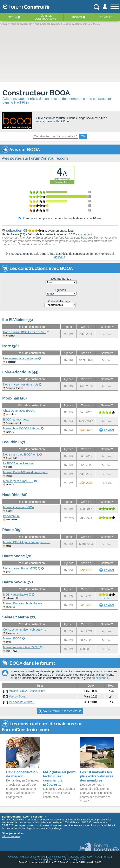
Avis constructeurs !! (21, 702)
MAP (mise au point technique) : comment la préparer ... (59, 778)
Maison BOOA (12, 638)
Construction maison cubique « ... (25, 630)
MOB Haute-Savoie (16, 595)
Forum (12, 17)
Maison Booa (17, 696)
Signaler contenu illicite (33, 857)
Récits (45, 17)
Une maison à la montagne (20, 358)
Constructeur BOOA (36, 93)
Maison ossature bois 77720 (22, 647)
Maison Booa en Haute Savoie (23, 603)
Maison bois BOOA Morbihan (22, 428)
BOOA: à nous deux (16, 419)
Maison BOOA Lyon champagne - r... (27, 542)
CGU (98, 857)
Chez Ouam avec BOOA (19, 411)
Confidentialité (68, 860)
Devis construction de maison (22, 774)
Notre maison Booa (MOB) (20, 568)
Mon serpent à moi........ (18, 481)
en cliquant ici (101, 678)
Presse (106, 857)
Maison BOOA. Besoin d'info (27, 691)
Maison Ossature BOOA (19, 507)
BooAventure (11, 516)
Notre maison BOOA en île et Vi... (25, 332)
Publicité (53, 860)
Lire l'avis (107, 598)
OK (83, 136)
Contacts (13, 857)
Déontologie (40, 860)
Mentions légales (57, 857)
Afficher (109, 430)
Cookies (82, 860)
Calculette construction (81, 857)
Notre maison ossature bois (21, 384)
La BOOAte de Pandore (18, 463)
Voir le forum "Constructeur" (60, 711)
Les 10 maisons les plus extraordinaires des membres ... (97, 776)
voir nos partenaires (11, 836)
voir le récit (85, 234)
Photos (77, 17)
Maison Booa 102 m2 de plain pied (25, 472)
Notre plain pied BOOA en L (21, 454)
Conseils (106, 17)
